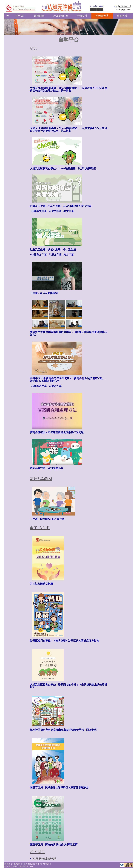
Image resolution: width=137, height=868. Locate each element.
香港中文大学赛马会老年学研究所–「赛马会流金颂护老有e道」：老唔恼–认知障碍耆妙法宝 (68, 380)
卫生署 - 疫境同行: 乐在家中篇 (47, 519)
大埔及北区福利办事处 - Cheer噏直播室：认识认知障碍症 (63, 168)
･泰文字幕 (68, 211)
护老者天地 (102, 16)
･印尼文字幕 (54, 211)
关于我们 (20, 16)
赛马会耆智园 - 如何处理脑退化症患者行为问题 (57, 432)
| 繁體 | (124, 10)
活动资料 (82, 16)
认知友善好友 (60, 16)
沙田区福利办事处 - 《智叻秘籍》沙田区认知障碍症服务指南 (64, 641)
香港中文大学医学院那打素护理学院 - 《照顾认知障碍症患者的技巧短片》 (68, 333)
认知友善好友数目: (97, 6)
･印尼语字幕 (54, 386)
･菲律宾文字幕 (38, 211)
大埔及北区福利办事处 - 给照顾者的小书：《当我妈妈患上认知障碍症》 (68, 686)
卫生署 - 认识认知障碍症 (44, 293)
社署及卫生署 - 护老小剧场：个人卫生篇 (53, 250)
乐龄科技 (122, 16)
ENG (129, 10)
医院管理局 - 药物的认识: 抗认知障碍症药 (54, 845)
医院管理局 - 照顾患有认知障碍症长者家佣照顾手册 (59, 787)
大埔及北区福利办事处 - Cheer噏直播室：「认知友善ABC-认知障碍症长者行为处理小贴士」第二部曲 (68, 129)
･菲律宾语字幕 (38, 386)
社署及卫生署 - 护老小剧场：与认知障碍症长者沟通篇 (61, 206)
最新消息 (39, 16)
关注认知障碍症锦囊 (42, 584)
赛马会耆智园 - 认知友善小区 (47, 468)
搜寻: (116, 7)
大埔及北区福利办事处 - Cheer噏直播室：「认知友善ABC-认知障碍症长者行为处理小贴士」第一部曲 (68, 89)
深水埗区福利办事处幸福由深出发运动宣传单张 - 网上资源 (63, 730)
